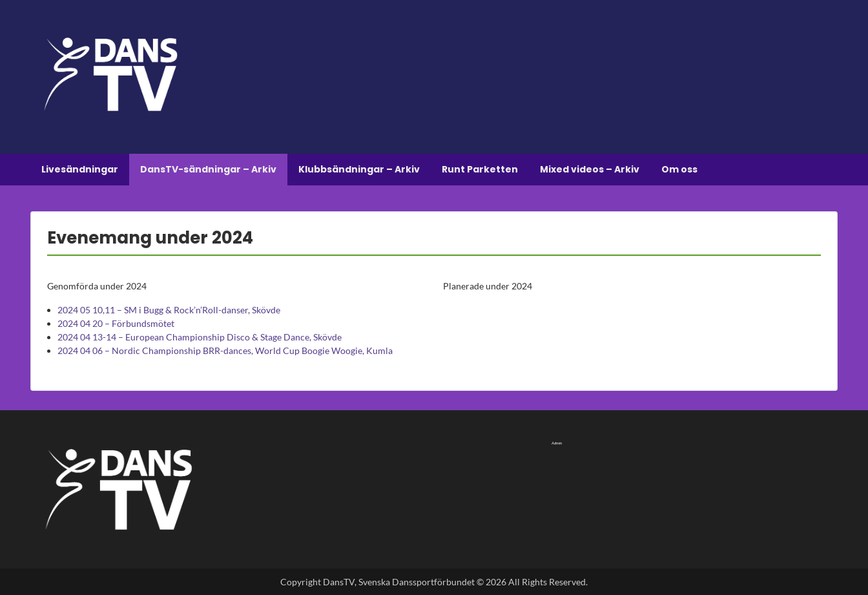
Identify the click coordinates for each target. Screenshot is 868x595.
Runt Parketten (480, 169)
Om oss (679, 169)
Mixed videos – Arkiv (590, 169)
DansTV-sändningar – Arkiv (208, 169)
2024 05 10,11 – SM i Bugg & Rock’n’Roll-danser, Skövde (169, 310)
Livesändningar (80, 169)
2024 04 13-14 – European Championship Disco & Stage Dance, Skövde (200, 337)
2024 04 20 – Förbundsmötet (116, 323)
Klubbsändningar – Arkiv (359, 169)
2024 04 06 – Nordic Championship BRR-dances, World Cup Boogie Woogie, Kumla (225, 350)
